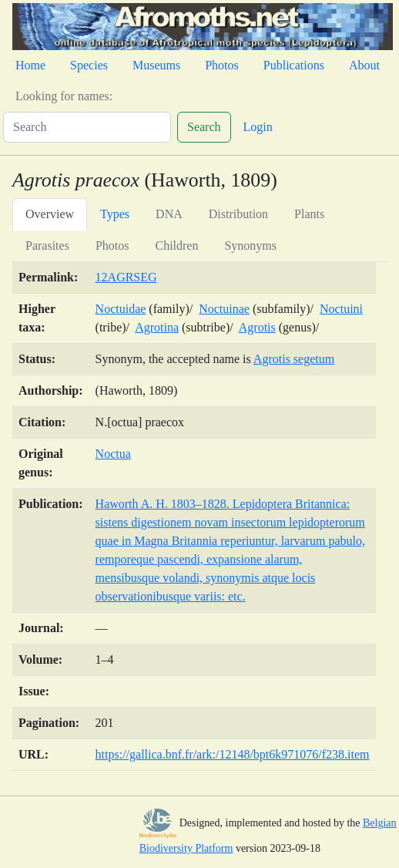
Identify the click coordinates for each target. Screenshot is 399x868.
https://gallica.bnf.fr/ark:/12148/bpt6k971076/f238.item (233, 754)
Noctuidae (121, 309)
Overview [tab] (50, 214)
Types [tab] (115, 214)
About (364, 65)
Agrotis (257, 327)
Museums (156, 65)
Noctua (113, 454)
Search (204, 127)
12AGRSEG (126, 277)
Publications (294, 65)
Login (258, 127)
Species (89, 65)
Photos (222, 65)
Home (30, 65)
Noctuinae (224, 309)
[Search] (87, 127)
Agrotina (157, 327)
